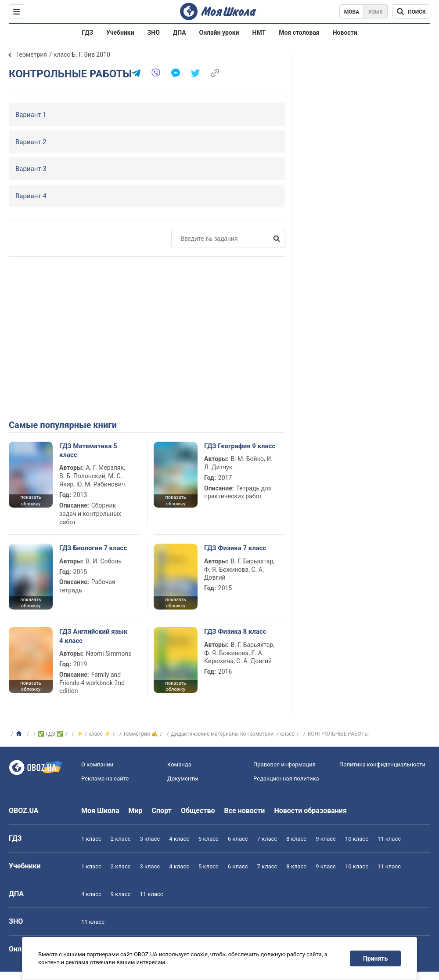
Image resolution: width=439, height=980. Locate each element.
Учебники (120, 33)
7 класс (267, 839)
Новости (345, 33)
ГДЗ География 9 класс (240, 446)
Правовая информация (284, 764)
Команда (179, 764)
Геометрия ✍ (141, 734)
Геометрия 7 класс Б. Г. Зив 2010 (63, 54)
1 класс (91, 839)
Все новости (245, 811)
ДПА (180, 33)
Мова (352, 12)
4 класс (179, 839)
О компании (97, 764)
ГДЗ (87, 33)
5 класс (209, 839)
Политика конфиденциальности (382, 764)
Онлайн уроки (219, 33)
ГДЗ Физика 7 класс (235, 548)
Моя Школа (100, 811)
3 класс (150, 839)
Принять (375, 958)
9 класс (326, 839)
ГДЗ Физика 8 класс (235, 632)
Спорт (162, 811)
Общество (198, 811)
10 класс (357, 839)
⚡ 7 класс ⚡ (94, 734)
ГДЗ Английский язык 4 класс (93, 636)
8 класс (296, 839)
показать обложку (31, 501)
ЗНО (154, 33)
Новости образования (310, 811)
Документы (183, 779)
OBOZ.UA (24, 811)
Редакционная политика (286, 779)
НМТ (259, 33)
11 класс (389, 839)
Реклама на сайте (105, 779)
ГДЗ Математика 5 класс (88, 450)
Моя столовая (299, 33)
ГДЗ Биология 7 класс (93, 548)
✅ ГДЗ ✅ (50, 734)
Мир (136, 811)
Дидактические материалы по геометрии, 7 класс (233, 734)
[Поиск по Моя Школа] (411, 11)
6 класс (238, 839)
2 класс (121, 839)
